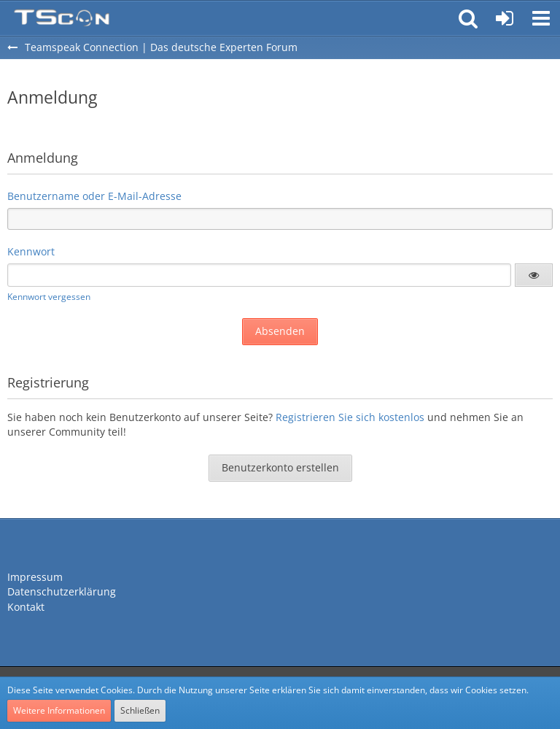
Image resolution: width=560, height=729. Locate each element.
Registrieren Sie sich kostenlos (350, 417)
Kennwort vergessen (49, 297)
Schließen (140, 710)
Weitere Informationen (59, 710)
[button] (541, 18)
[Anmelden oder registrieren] (505, 18)
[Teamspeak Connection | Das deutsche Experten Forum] (62, 18)
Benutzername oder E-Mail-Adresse (94, 196)
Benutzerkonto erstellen (280, 467)
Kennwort (31, 251)
